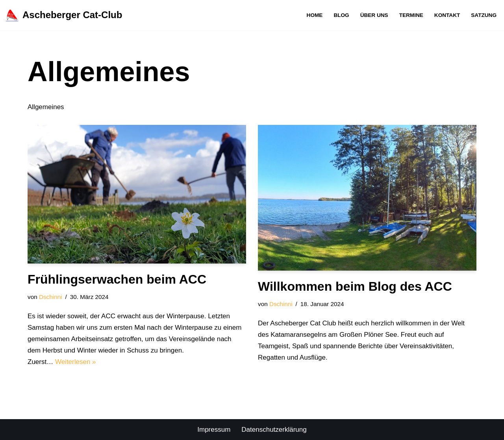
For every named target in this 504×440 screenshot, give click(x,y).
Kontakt (447, 15)
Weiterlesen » (76, 362)
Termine (411, 15)
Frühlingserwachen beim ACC (117, 279)
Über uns (374, 15)
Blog (341, 15)
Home (315, 15)
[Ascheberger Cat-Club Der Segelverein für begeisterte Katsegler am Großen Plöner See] (64, 15)
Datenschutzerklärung (274, 430)
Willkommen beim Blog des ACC (355, 286)
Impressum (214, 430)
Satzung (484, 15)
